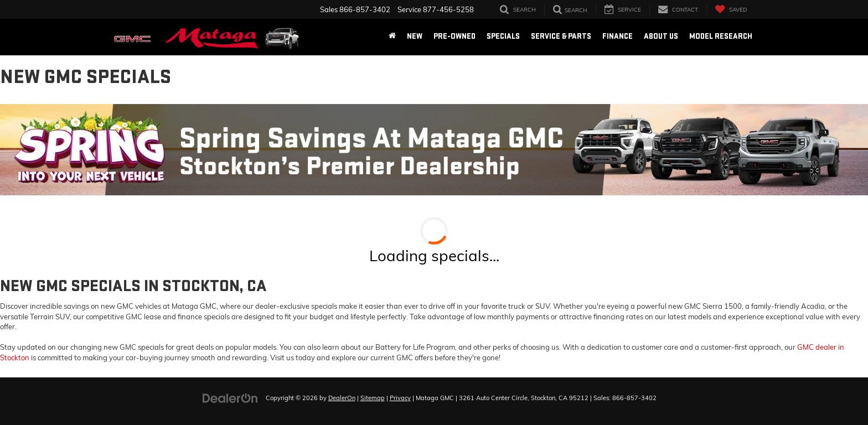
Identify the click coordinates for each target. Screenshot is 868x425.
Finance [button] (618, 36)
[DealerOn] (230, 397)
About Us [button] (661, 36)
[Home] (392, 37)
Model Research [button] (721, 36)
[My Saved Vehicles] (731, 9)
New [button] (415, 36)
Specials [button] (503, 36)
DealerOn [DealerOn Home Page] (342, 398)
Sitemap (373, 398)
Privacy (400, 398)
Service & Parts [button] (561, 36)
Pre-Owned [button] (454, 36)
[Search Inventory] (518, 9)
